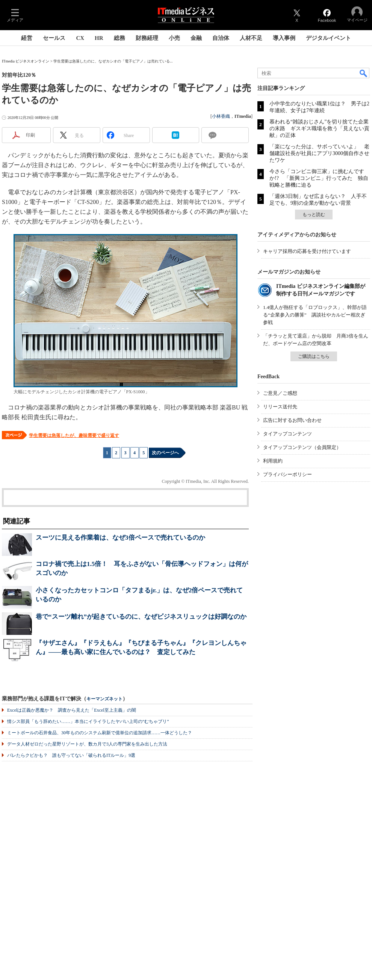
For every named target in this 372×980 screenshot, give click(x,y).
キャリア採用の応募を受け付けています (307, 251)
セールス (54, 38)
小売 (174, 38)
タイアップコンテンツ (287, 434)
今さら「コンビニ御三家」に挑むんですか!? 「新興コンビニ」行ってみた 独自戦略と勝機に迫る (319, 178)
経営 (27, 38)
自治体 (221, 38)
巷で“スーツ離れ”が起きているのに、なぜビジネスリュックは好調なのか (141, 617)
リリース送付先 (280, 407)
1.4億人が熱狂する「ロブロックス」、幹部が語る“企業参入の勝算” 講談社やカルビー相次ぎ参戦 (315, 315)
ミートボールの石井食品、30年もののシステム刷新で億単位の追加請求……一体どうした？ (100, 733)
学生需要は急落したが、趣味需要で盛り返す (74, 435)
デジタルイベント (328, 38)
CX (80, 38)
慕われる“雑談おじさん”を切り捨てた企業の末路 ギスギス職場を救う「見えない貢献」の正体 (319, 129)
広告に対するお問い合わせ (292, 420)
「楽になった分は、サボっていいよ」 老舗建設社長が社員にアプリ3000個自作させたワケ (319, 153)
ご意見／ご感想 (280, 393)
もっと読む (314, 215)
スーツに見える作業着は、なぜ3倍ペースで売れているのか (120, 538)
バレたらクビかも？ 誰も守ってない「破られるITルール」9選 (71, 755)
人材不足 (251, 38)
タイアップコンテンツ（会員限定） (302, 447)
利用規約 (273, 461)
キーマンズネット (104, 699)
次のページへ (165, 453)
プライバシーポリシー (287, 474)
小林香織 (221, 116)
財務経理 (147, 38)
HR (99, 38)
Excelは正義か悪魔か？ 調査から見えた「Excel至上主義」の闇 (72, 710)
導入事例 (284, 38)
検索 (364, 73)
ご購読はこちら (314, 356)
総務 (119, 38)
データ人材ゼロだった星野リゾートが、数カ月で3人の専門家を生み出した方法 (87, 744)
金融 (196, 38)
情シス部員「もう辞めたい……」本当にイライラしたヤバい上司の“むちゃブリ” (88, 721)
